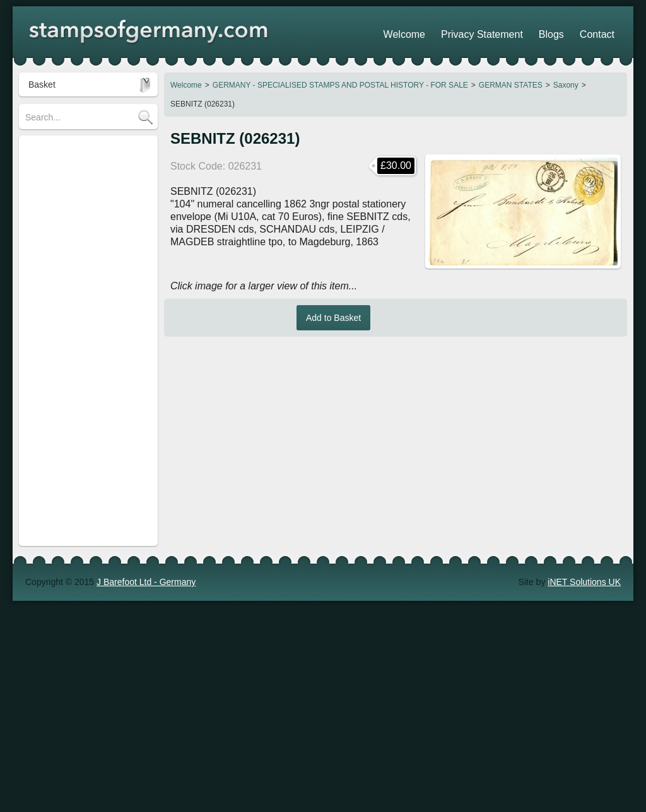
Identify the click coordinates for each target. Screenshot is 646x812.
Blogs (567, 32)
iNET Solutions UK (584, 419)
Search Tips (49, 332)
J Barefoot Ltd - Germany (146, 419)
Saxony (566, 85)
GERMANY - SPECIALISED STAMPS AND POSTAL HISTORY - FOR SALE (340, 85)
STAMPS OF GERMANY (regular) (74, 154)
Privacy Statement (510, 32)
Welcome (186, 85)
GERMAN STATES (511, 85)
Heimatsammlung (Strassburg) (85, 225)
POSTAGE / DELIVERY (72, 313)
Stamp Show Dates (63, 370)
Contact (602, 32)
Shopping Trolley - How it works (87, 351)
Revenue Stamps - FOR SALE (85, 244)
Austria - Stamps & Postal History (76, 269)
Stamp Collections (61, 294)
